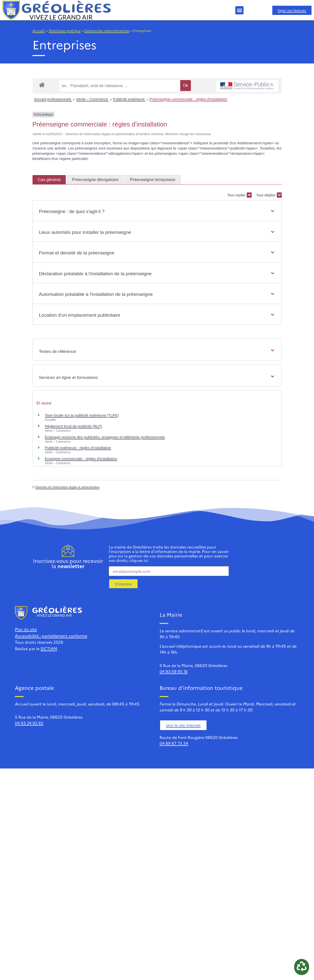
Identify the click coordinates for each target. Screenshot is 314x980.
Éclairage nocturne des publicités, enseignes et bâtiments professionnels (105, 437)
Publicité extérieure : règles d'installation (78, 448)
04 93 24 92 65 (29, 723)
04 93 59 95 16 (174, 671)
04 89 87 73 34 (174, 743)
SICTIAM (49, 648)
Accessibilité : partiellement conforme (51, 636)
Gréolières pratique (65, 31)
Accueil (39, 31)
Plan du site (26, 629)
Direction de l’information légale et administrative (68, 487)
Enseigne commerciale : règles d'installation (81, 459)
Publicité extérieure (129, 99)
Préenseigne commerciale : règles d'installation (189, 99)
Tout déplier (269, 195)
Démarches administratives (107, 31)
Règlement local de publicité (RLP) (74, 426)
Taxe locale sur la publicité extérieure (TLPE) (82, 415)
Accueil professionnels (53, 99)
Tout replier (239, 195)
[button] (239, 10)
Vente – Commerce (92, 99)
